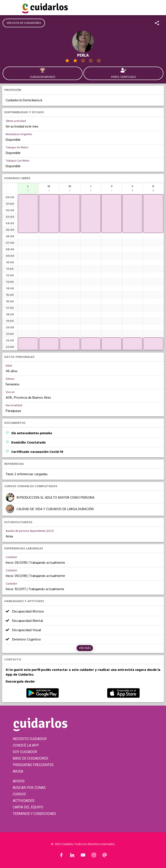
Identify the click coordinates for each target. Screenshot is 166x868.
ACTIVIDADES (24, 801)
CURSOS (19, 794)
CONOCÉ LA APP (26, 745)
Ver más (85, 648)
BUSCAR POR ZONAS (29, 788)
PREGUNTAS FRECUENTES (33, 765)
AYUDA (18, 771)
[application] (28, 214)
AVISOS (19, 781)
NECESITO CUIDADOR (30, 739)
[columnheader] (28, 188)
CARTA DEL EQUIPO (28, 807)
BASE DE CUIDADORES (30, 758)
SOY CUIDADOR (25, 752)
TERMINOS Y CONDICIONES (34, 814)
